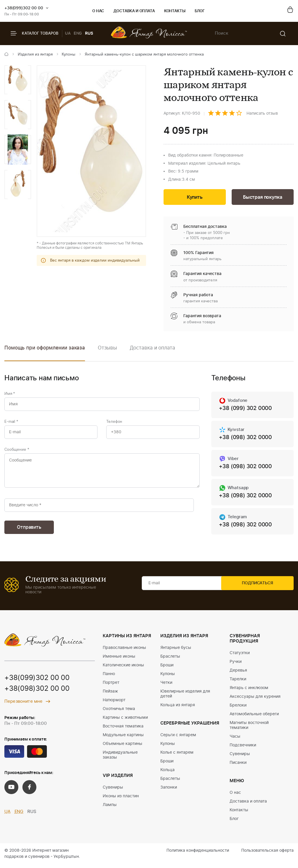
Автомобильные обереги (254, 718)
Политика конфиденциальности (198, 854)
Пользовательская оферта (267, 854)
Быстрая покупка (262, 198)
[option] (18, 80)
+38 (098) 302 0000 (247, 439)
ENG (78, 33)
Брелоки (238, 709)
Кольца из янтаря (178, 709)
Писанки (238, 766)
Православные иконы (124, 652)
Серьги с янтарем (178, 739)
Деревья (238, 674)
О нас (98, 11)
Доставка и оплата (134, 11)
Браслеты (170, 660)
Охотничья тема (119, 713)
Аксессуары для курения (255, 700)
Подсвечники (243, 749)
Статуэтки (240, 657)
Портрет (111, 686)
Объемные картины (123, 748)
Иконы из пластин (121, 800)
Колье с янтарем (177, 756)
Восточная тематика (123, 730)
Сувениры (113, 791)
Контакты (175, 11)
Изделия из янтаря (35, 55)
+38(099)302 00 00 (24, 8)
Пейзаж (110, 695)
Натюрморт (114, 704)
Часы (235, 740)
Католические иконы (123, 669)
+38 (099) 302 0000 (247, 409)
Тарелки (238, 683)
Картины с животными (125, 721)
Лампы (110, 809)
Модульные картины (123, 739)
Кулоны (69, 55)
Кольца (167, 774)
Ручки (236, 665)
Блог (200, 11)
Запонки (169, 791)
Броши (167, 669)
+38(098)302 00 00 (37, 693)
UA (68, 33)
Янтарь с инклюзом (249, 692)
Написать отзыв (262, 113)
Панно (109, 678)
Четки (166, 686)
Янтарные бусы (176, 652)
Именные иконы (119, 660)
